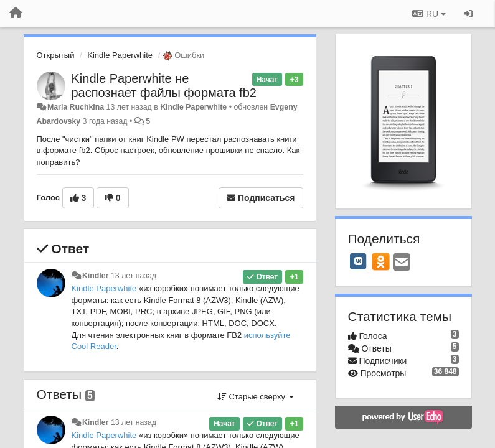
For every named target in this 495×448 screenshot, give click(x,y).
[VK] (359, 261)
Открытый (56, 55)
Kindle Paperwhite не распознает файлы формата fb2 (164, 86)
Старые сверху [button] (256, 397)
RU (429, 14)
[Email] (402, 263)
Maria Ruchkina (76, 107)
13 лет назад (134, 276)
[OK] (381, 261)
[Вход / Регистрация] (468, 14)
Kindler (96, 276)
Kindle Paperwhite (120, 55)
